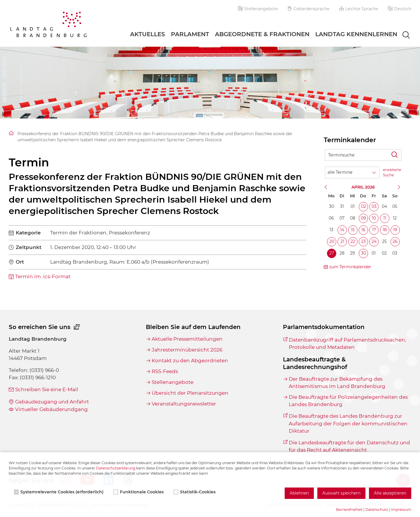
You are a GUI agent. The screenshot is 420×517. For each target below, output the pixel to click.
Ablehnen (299, 493)
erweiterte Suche (392, 172)
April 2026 (363, 187)
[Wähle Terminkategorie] (352, 173)
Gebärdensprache (309, 9)
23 (363, 241)
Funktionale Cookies (139, 492)
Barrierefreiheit (349, 510)
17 (374, 230)
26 (395, 241)
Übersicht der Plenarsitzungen (190, 393)
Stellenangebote (258, 9)
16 (363, 230)
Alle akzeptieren (390, 493)
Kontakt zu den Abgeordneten (190, 361)
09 (363, 218)
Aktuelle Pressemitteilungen (187, 339)
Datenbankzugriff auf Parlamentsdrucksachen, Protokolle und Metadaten (348, 343)
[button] (400, 9)
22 (353, 241)
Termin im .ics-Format (43, 276)
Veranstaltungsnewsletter (184, 404)
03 (374, 206)
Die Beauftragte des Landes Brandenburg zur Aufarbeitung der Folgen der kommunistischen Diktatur (348, 423)
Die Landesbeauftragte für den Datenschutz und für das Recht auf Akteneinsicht (349, 446)
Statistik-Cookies (195, 492)
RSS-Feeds (165, 371)
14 (342, 230)
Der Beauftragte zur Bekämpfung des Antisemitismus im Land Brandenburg (337, 383)
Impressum (401, 510)
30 (364, 253)
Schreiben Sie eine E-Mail (47, 389)
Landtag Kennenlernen (356, 34)
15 (353, 230)
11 (385, 218)
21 (342, 241)
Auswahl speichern (341, 493)
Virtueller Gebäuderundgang (51, 409)
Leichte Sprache (359, 9)
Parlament (190, 34)
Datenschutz (377, 510)
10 (374, 218)
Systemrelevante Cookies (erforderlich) (59, 492)
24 (374, 241)
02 (364, 206)
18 (385, 230)
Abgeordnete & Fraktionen (262, 34)
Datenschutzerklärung (116, 468)
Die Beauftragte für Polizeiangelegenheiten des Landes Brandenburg (348, 401)
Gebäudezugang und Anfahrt (52, 402)
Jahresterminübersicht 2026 (187, 350)
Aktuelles (148, 34)
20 (332, 241)
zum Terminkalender (350, 267)
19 (395, 230)
